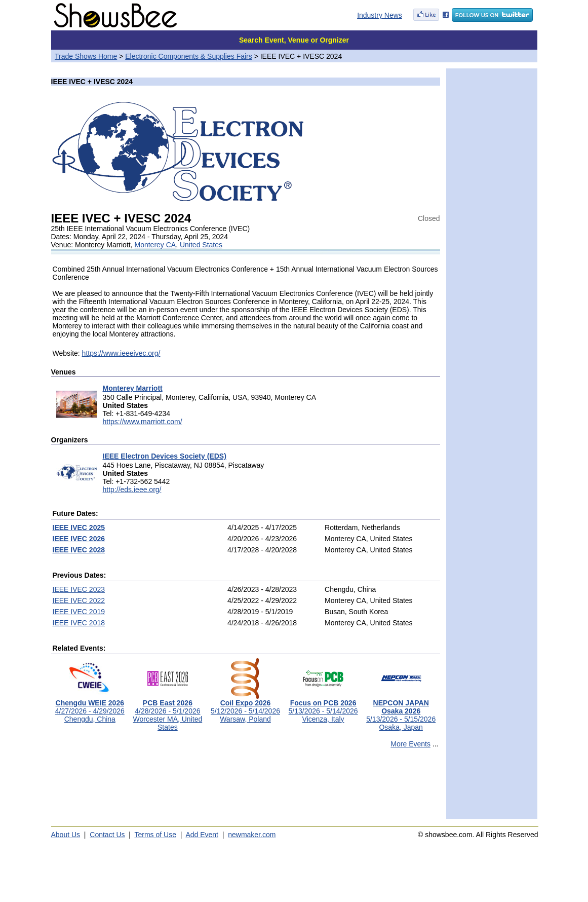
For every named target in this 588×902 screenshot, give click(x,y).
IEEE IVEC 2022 (79, 600)
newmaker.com (252, 835)
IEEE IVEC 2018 (79, 623)
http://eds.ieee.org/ (132, 490)
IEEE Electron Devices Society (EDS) (165, 456)
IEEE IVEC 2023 (79, 589)
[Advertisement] (246, 788)
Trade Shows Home (86, 56)
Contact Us (107, 835)
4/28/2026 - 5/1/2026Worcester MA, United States (168, 712)
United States (201, 245)
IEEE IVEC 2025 (79, 528)
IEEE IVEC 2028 (79, 550)
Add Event (202, 835)
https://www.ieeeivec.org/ (121, 353)
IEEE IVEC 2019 (79, 612)
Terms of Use (155, 835)
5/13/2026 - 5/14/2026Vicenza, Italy (323, 708)
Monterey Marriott (133, 388)
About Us (66, 835)
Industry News (380, 15)
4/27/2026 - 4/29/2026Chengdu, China (90, 708)
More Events (410, 744)
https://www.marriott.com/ (143, 422)
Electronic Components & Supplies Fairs (189, 56)
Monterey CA (155, 245)
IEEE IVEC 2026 (79, 539)
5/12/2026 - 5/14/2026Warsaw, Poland (245, 708)
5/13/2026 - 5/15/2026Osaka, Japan (401, 712)
